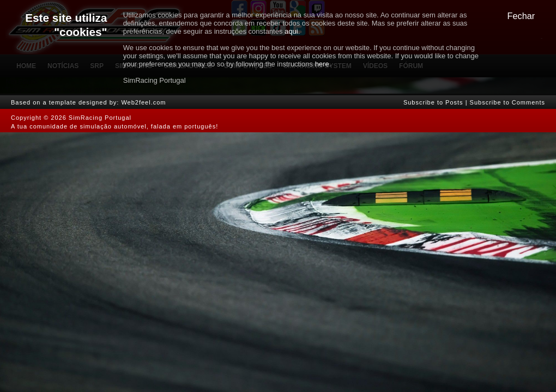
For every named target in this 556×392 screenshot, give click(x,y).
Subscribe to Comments (507, 102)
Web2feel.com (143, 102)
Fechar (521, 16)
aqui (291, 31)
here (322, 64)
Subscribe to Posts (433, 102)
